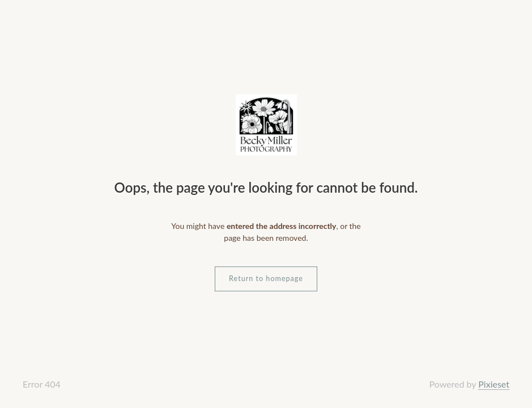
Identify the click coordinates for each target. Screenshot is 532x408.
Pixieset (494, 384)
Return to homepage (266, 279)
